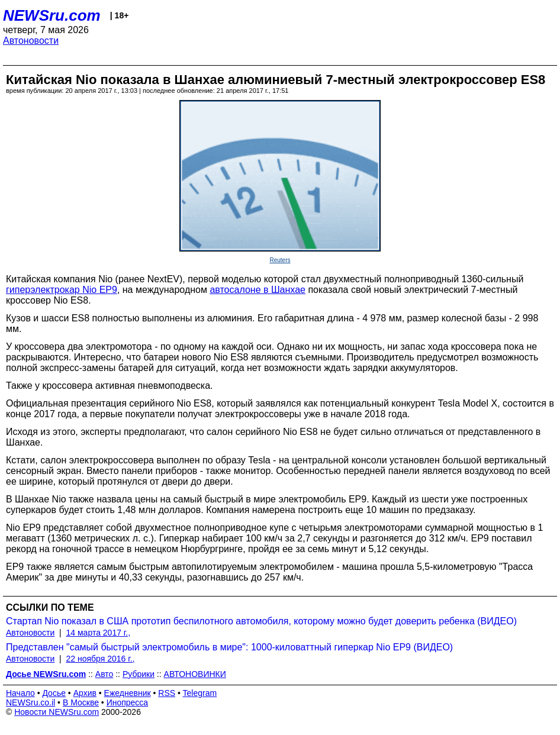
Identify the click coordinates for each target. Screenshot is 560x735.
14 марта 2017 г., (99, 633)
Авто (104, 674)
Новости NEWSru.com (57, 712)
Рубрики (139, 674)
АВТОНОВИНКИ (195, 674)
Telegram (200, 693)
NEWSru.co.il (30, 702)
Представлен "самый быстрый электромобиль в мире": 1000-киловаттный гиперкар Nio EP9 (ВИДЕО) (229, 647)
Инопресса (128, 702)
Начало (20, 693)
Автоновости (31, 41)
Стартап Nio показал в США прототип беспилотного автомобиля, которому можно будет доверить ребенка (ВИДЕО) (261, 621)
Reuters (280, 260)
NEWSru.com (52, 15)
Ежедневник (128, 693)
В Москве (81, 702)
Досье (54, 693)
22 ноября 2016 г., (101, 659)
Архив (85, 693)
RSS (167, 693)
